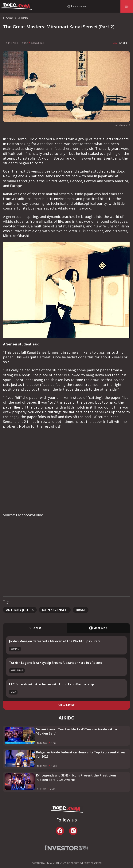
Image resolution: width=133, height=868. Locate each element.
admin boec (37, 43)
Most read (98, 628)
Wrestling (17, 670)
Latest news (78, 6)
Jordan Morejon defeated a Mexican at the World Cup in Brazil (55, 641)
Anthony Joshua (20, 610)
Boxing (15, 649)
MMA (13, 692)
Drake (81, 610)
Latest (35, 628)
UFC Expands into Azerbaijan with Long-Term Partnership (52, 684)
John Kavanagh (55, 610)
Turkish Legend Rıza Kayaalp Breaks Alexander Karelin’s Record (56, 663)
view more (67, 705)
